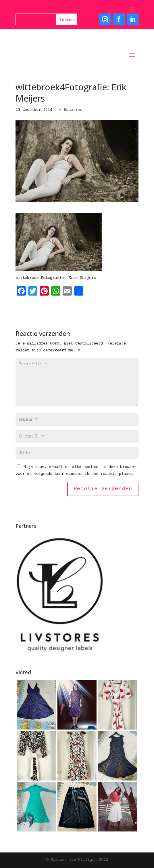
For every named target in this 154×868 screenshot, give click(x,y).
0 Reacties (71, 110)
